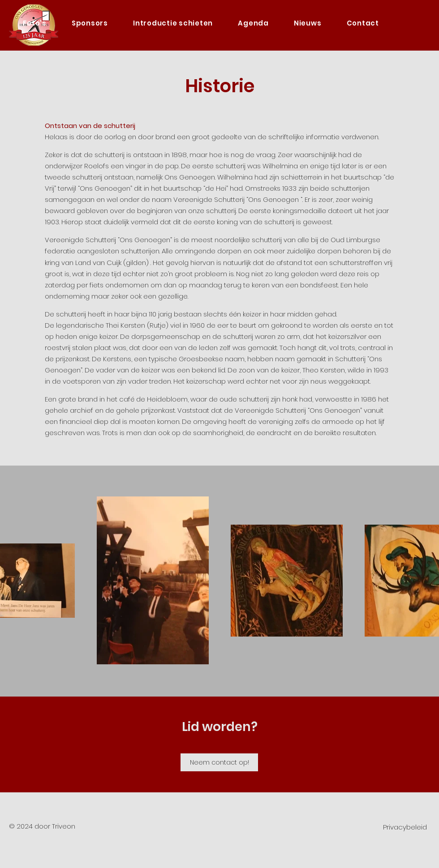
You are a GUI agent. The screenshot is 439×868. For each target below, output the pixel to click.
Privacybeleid (405, 827)
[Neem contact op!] (219, 762)
